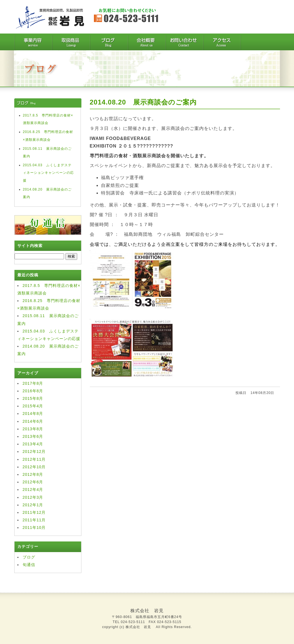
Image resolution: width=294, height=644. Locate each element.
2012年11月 (34, 459)
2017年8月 (33, 383)
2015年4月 (33, 406)
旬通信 (29, 565)
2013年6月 (33, 436)
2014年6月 (33, 421)
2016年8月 (33, 391)
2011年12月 (34, 512)
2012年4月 (33, 489)
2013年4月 (33, 444)
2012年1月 (33, 505)
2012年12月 (34, 451)
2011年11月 (34, 520)
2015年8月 (33, 398)
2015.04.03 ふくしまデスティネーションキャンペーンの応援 (48, 173)
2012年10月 (34, 467)
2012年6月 (33, 482)
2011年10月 (34, 527)
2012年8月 (33, 474)
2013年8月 (33, 429)
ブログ (29, 557)
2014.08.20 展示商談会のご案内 (143, 102)
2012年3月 (33, 497)
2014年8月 (33, 414)
